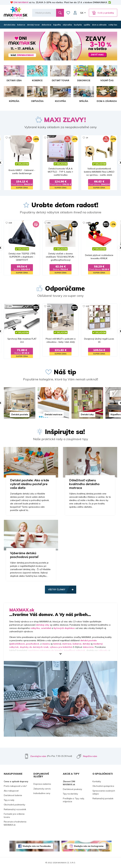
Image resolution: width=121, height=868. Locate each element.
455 (49, 223)
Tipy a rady (9, 800)
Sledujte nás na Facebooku (37, 846)
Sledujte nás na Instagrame (89, 846)
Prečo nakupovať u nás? (15, 786)
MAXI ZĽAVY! (65, 120)
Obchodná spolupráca (103, 786)
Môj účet (75, 13)
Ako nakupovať (11, 791)
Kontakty (97, 781)
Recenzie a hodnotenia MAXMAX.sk (15, 823)
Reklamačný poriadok (103, 798)
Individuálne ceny (42, 793)
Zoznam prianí (68, 13)
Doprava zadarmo (42, 784)
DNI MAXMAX (21, 2)
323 (87, 306)
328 (10, 223)
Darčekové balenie (13, 795)
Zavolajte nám (38, 756)
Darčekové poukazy (72, 789)
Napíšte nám (90, 756)
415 (49, 306)
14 (87, 138)
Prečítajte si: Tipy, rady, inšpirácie (74, 800)
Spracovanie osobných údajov (104, 792)
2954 (88, 223)
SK (82, 13)
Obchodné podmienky (14, 805)
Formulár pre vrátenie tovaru (14, 815)
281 (10, 306)
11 (10, 138)
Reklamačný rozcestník (15, 809)
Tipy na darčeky (70, 794)
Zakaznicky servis (42, 789)
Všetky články (57, 589)
